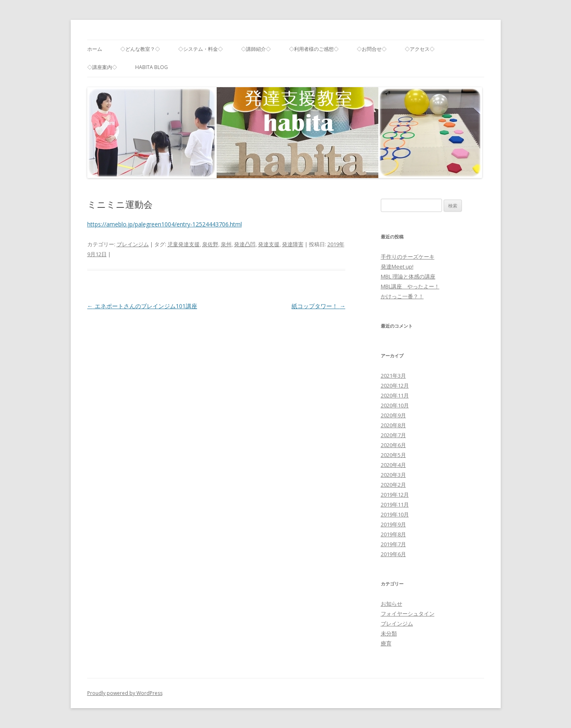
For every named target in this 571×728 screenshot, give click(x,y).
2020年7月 (393, 435)
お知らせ (392, 604)
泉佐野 (210, 244)
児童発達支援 (184, 244)
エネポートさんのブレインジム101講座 (142, 306)
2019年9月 (393, 524)
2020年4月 (393, 465)
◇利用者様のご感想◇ (314, 49)
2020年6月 (393, 445)
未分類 (389, 633)
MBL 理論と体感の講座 (408, 276)
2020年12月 (395, 385)
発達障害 (293, 244)
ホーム (95, 49)
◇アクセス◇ (420, 49)
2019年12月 (395, 495)
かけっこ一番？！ (402, 296)
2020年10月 (395, 405)
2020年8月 (393, 425)
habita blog (152, 67)
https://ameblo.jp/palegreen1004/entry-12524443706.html (165, 224)
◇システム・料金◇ (201, 49)
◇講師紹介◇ (256, 49)
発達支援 (269, 244)
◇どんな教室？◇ (140, 49)
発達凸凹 (245, 244)
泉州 (226, 244)
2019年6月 (393, 554)
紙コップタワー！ (318, 306)
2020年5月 (393, 455)
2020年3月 (393, 475)
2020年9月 (393, 415)
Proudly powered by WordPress (125, 693)
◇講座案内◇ (102, 67)
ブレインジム (133, 244)
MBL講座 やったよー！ (410, 286)
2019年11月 (395, 504)
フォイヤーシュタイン (408, 614)
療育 (386, 643)
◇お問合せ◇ (372, 49)
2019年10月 (395, 514)
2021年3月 (393, 376)
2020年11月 (395, 395)
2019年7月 (393, 544)
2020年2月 (393, 485)
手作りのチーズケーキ (408, 257)
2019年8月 (393, 534)
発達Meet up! (397, 266)
